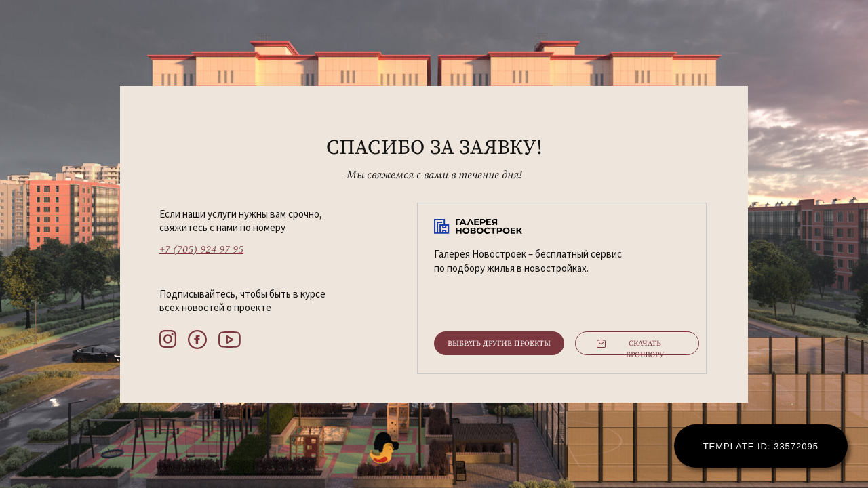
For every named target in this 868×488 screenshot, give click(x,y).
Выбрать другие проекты (499, 344)
